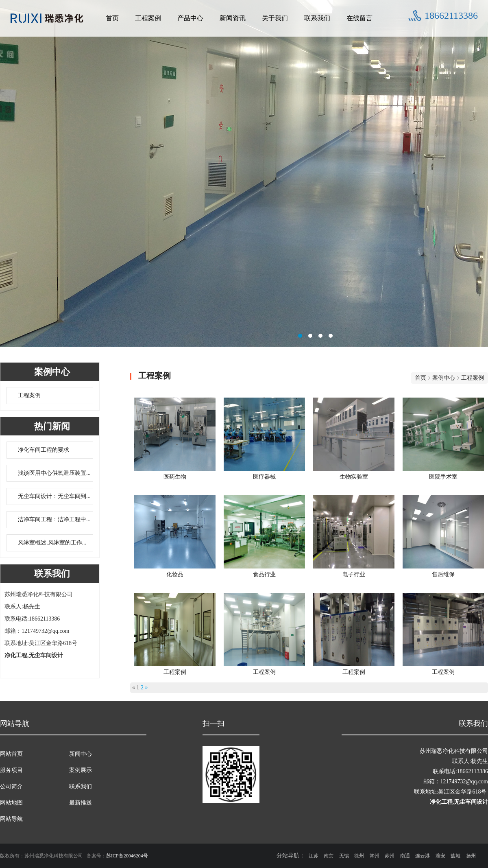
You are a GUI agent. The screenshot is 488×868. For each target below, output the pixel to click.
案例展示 (81, 770)
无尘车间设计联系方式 (244, 177)
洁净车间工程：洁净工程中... (54, 519)
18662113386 (451, 15)
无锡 (344, 856)
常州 (375, 856)
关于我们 (275, 18)
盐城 (455, 856)
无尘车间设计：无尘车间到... (54, 496)
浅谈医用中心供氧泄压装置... (54, 473)
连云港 (423, 856)
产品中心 (190, 18)
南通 (405, 856)
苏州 (390, 856)
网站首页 (11, 754)
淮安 (440, 856)
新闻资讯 (233, 18)
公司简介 (11, 786)
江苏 (314, 856)
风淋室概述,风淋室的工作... (52, 543)
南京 (329, 856)
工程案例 (148, 18)
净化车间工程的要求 (44, 450)
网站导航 (11, 819)
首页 (112, 18)
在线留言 (359, 18)
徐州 (359, 856)
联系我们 (317, 18)
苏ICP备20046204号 (127, 856)
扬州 (471, 856)
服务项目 (11, 770)
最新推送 (81, 803)
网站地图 (11, 803)
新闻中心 (81, 754)
